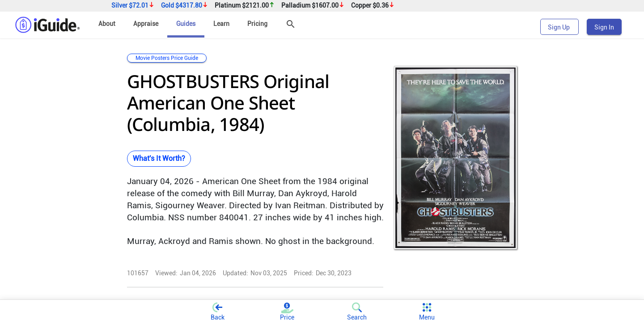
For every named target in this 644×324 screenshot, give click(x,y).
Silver (133, 6)
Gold (184, 6)
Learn (221, 24)
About (107, 24)
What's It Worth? (159, 158)
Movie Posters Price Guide (167, 58)
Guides (186, 24)
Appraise (146, 24)
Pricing (257, 24)
